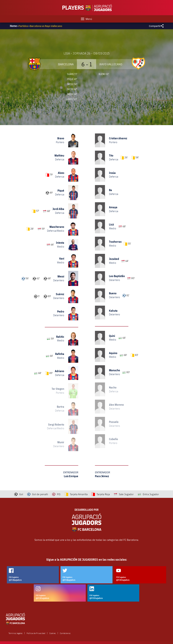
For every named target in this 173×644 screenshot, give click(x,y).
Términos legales (16, 633)
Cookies (53, 633)
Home (13, 26)
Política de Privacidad (36, 633)
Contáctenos (65, 633)
